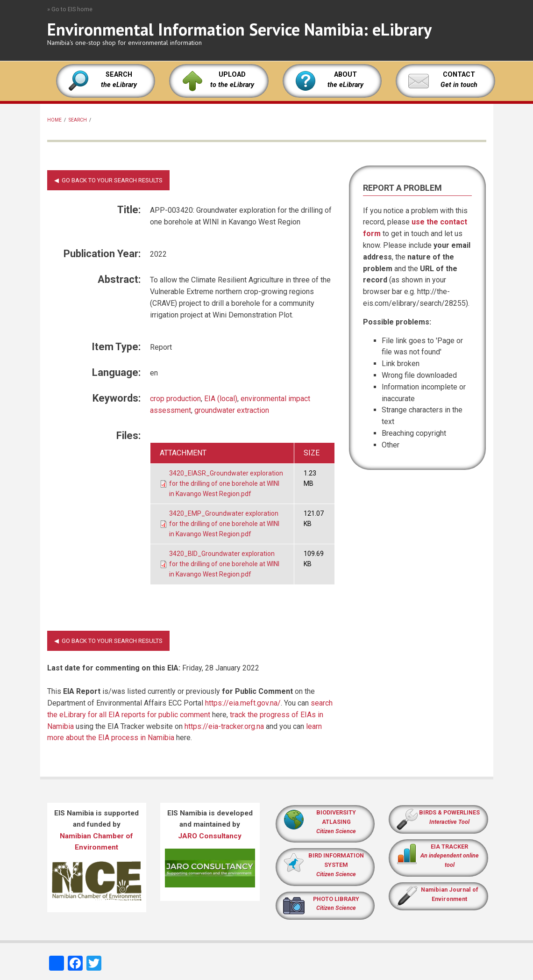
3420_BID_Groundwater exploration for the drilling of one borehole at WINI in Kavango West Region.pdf (224, 564)
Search (78, 120)
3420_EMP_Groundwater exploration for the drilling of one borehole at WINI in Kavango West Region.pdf (224, 523)
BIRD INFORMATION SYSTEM (336, 865)
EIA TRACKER (449, 847)
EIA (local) (221, 399)
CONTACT (459, 75)
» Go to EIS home (70, 9)
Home (54, 120)
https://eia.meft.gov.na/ (243, 703)
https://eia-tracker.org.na (224, 726)
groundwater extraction (232, 410)
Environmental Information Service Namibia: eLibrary (239, 29)
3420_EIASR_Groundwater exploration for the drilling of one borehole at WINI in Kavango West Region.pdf (226, 483)
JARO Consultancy (210, 836)
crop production (175, 399)
